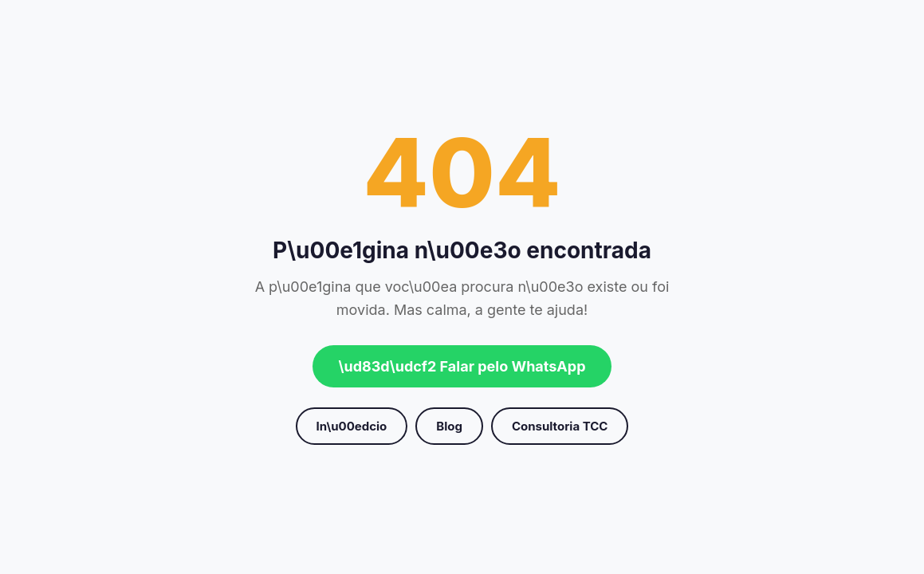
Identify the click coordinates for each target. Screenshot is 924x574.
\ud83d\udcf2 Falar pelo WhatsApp (462, 366)
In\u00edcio (352, 426)
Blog (449, 426)
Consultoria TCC (560, 426)
